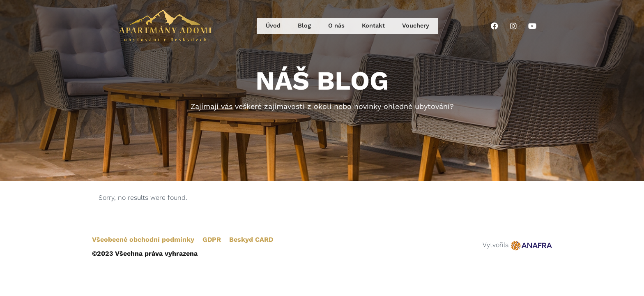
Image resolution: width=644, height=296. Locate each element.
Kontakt (370, 26)
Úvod (273, 26)
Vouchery (414, 26)
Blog (303, 26)
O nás (333, 26)
